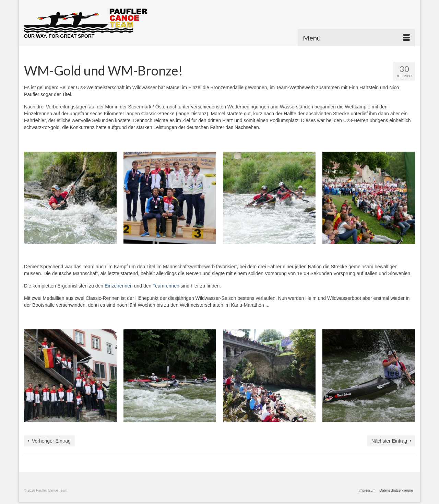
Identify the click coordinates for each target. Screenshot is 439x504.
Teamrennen (166, 286)
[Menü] (356, 38)
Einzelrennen (119, 286)
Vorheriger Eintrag (51, 441)
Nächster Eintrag (389, 441)
